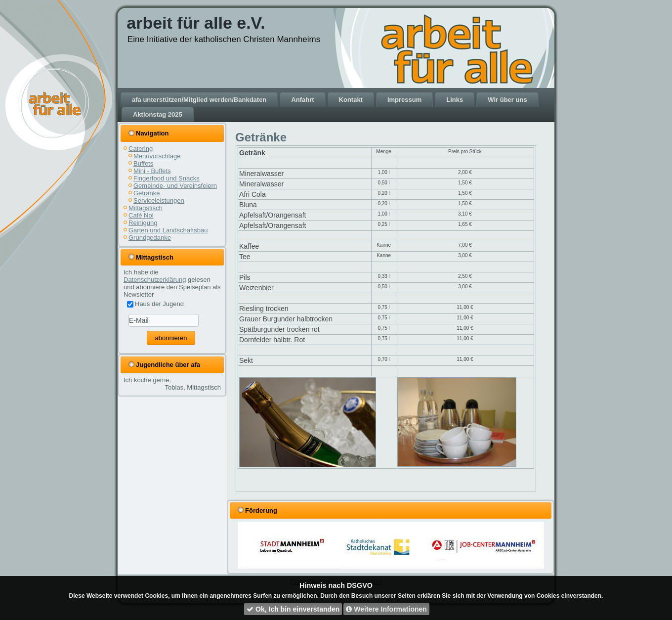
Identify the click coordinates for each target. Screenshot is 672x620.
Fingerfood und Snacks (167, 178)
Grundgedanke (150, 238)
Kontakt (351, 100)
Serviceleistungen (159, 200)
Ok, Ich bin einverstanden (293, 609)
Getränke (147, 193)
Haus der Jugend (155, 304)
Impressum (404, 100)
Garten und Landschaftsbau (168, 230)
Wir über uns (507, 100)
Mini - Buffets (152, 171)
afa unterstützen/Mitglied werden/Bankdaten (199, 100)
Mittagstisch (146, 208)
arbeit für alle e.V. (196, 23)
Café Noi (141, 215)
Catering (141, 149)
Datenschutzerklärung (155, 280)
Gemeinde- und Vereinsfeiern (175, 186)
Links (455, 100)
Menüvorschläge (157, 156)
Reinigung (143, 223)
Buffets (143, 163)
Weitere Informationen (386, 609)
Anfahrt (302, 100)
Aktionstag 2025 (158, 114)
